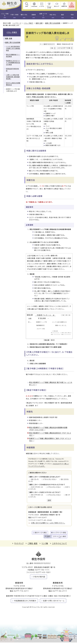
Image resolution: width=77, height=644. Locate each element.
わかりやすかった (38, 487)
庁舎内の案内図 (39, 577)
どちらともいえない (50, 479)
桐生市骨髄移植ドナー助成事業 (13, 56)
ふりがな (42, 6)
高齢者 (34, 15)
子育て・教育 (14, 15)
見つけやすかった (38, 495)
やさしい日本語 (49, 7)
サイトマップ (19, 543)
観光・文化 (24, 15)
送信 (49, 500)
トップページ (17, 23)
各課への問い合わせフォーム (54, 601)
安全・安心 (53, 15)
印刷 (52, 48)
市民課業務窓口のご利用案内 (25, 601)
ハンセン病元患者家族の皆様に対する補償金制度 (13, 48)
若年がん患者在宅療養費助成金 (13, 84)
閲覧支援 (64, 6)
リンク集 (45, 543)
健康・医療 (39, 23)
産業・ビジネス (43, 15)
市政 (72, 15)
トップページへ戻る (60, 533)
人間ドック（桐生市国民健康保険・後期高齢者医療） (13, 77)
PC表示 (48, 536)
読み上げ (57, 6)
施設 (63, 15)
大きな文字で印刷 (64, 48)
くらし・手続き (5, 15)
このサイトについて (59, 543)
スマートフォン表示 (60, 536)
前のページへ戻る (41, 533)
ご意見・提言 (33, 543)
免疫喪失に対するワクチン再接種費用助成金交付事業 (13, 63)
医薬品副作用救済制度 (13, 70)
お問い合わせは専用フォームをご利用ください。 (48, 523)
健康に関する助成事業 (53, 23)
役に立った (36, 479)
